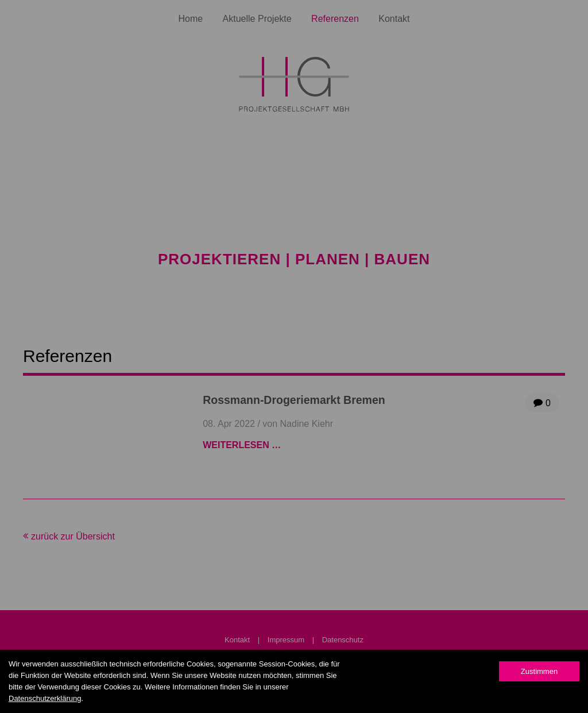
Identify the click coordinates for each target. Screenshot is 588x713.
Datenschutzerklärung (45, 698)
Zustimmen (539, 671)
